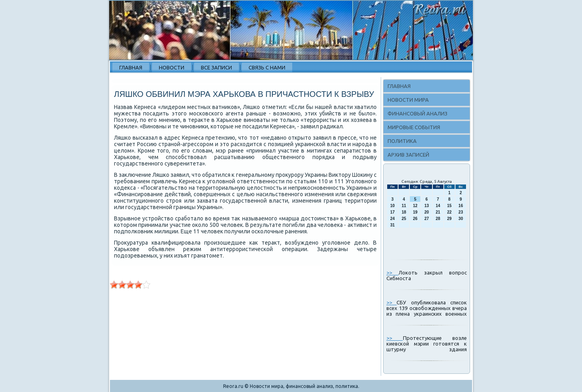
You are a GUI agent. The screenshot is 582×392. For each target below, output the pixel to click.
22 (449, 212)
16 (461, 206)
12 (415, 206)
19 (415, 212)
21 (438, 212)
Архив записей (408, 155)
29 (449, 219)
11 (404, 206)
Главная (131, 67)
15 (449, 206)
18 (404, 212)
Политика (402, 141)
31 (393, 225)
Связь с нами (267, 67)
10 (393, 206)
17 (393, 212)
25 (404, 219)
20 (427, 212)
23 (461, 212)
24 (393, 219)
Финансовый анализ (418, 113)
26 (415, 219)
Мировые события (414, 127)
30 (461, 219)
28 (438, 219)
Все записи (216, 67)
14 (438, 206)
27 (427, 219)
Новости (172, 67)
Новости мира (408, 100)
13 (427, 206)
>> (392, 273)
